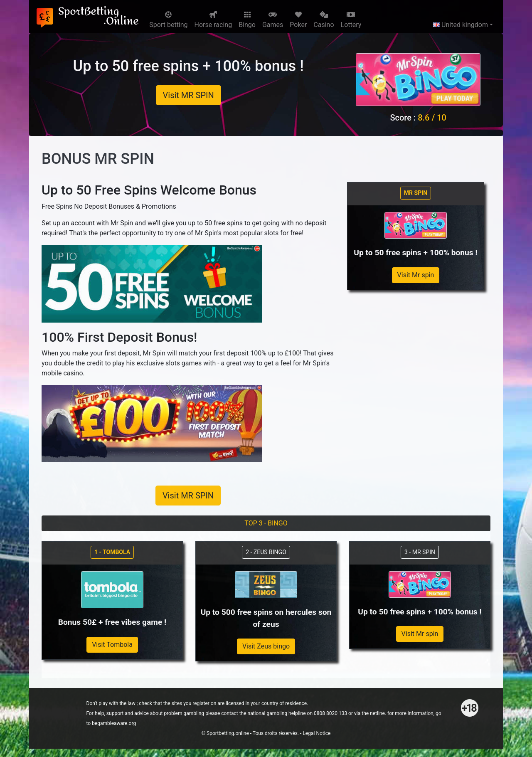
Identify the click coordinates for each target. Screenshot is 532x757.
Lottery (351, 20)
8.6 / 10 (432, 118)
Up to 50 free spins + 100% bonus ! (188, 66)
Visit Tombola (112, 645)
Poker (298, 20)
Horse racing (213, 20)
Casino (324, 20)
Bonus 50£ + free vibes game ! (112, 622)
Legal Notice (316, 733)
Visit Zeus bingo (266, 646)
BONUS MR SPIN (98, 159)
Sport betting (168, 20)
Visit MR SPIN (188, 95)
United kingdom (461, 25)
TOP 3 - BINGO (266, 523)
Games (273, 20)
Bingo (247, 20)
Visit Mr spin (416, 275)
